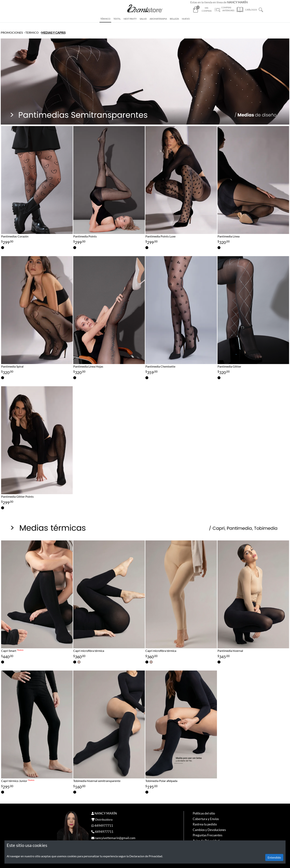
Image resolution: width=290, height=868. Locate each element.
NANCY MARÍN (106, 813)
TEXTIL (117, 19)
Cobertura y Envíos (206, 819)
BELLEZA (174, 19)
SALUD (143, 19)
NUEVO (186, 19)
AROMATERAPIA (158, 19)
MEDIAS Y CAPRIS (53, 32)
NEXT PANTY (130, 19)
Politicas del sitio (204, 813)
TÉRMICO (105, 19)
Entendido (274, 857)
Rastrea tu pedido (205, 824)
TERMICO (32, 32)
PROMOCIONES (12, 32)
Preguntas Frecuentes (208, 835)
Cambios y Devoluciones (209, 830)
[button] (261, 9)
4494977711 (104, 826)
